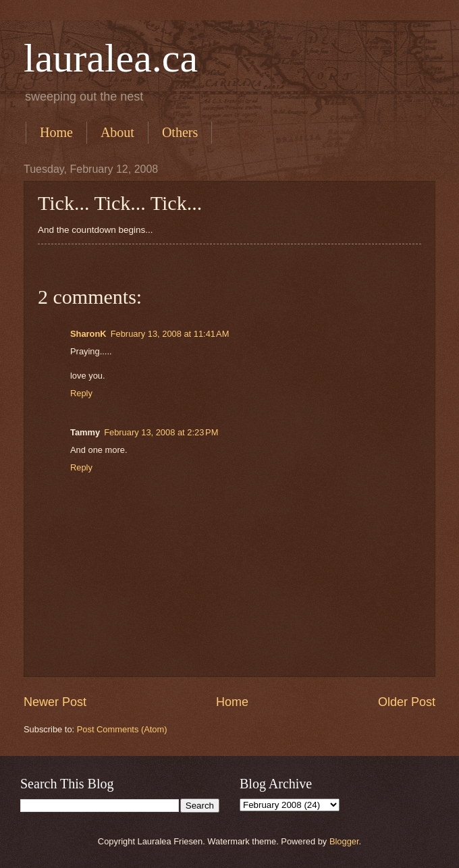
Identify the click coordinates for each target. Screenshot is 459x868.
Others (180, 132)
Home (56, 132)
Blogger (344, 841)
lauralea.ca (111, 58)
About (117, 132)
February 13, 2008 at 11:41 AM (170, 334)
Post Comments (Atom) (122, 729)
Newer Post (55, 702)
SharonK (88, 334)
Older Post (407, 702)
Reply (81, 393)
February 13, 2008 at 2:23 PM (161, 432)
